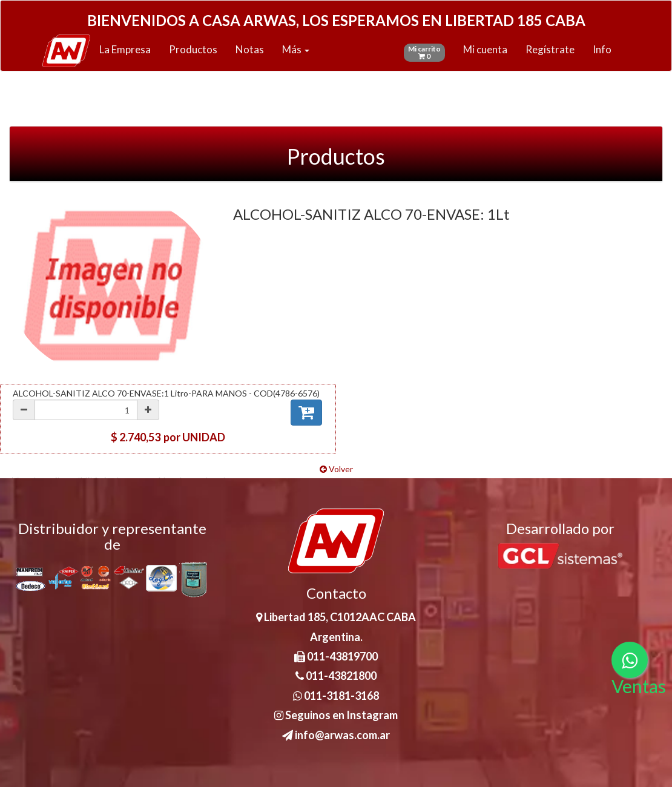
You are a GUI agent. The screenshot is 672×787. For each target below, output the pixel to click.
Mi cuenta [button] (485, 49)
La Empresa (125, 49)
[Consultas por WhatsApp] (630, 660)
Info (602, 49)
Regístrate (550, 49)
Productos (193, 49)
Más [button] (296, 49)
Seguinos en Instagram (336, 715)
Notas (250, 49)
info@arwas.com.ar (336, 735)
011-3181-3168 (336, 696)
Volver (336, 469)
